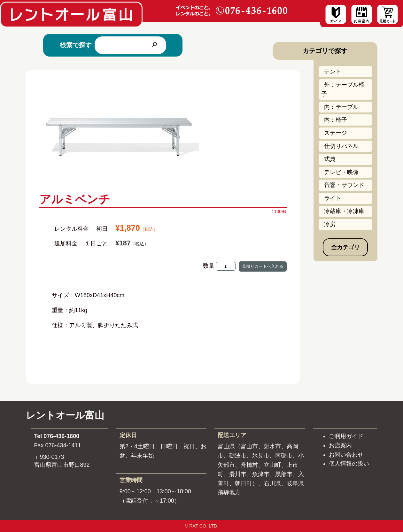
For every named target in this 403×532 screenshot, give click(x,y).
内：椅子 (336, 120)
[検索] (155, 45)
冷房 (330, 224)
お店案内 (340, 445)
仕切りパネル (341, 146)
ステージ (336, 133)
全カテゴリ (345, 247)
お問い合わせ (346, 455)
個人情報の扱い (349, 464)
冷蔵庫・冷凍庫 (344, 211)
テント (333, 72)
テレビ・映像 (341, 172)
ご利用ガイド (346, 436)
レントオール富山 (65, 415)
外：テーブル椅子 (343, 89)
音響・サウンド (344, 185)
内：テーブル (341, 107)
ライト (333, 198)
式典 (330, 159)
